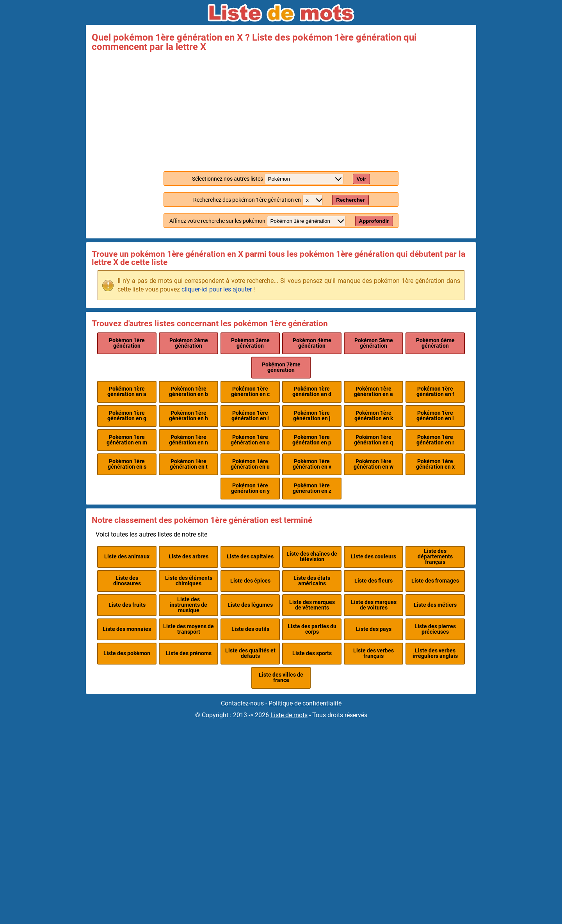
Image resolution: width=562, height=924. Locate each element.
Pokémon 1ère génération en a (127, 392)
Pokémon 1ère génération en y (250, 488)
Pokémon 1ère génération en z (312, 488)
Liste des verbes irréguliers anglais (435, 653)
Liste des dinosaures (127, 581)
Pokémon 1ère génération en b (189, 392)
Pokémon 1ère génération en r (435, 440)
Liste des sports (312, 653)
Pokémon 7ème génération (281, 367)
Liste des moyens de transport (189, 629)
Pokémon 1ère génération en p (312, 440)
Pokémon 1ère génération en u (250, 464)
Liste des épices (250, 581)
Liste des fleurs (373, 581)
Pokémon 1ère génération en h (189, 416)
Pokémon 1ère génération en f (435, 392)
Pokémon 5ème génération (374, 343)
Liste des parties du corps (312, 629)
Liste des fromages (435, 581)
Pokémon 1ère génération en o (250, 440)
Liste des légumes (250, 605)
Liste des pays (374, 629)
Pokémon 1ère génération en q (373, 440)
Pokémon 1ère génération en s (127, 464)
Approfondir (374, 221)
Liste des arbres (189, 557)
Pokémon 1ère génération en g (127, 416)
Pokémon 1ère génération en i (250, 416)
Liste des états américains (312, 581)
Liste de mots (289, 715)
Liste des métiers (435, 605)
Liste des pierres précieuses (435, 629)
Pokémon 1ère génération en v (312, 464)
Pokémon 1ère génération (127, 343)
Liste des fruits (127, 605)
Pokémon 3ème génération (250, 343)
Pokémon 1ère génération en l (435, 416)
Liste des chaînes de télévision (312, 557)
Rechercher (350, 200)
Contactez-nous (242, 703)
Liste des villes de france (281, 678)
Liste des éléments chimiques (189, 581)
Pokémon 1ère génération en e (373, 392)
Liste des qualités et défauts (250, 653)
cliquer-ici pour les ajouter (217, 289)
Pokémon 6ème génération (435, 343)
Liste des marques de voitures (374, 605)
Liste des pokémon (127, 653)
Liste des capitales (250, 557)
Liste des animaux (127, 557)
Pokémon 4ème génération (312, 343)
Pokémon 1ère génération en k (374, 416)
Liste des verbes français (373, 653)
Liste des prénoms (189, 653)
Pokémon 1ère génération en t (189, 464)
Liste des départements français (435, 557)
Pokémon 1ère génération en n (189, 440)
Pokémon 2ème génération (189, 343)
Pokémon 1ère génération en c (250, 392)
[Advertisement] (281, 110)
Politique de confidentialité (305, 703)
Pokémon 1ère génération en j (312, 416)
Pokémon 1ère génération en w (373, 464)
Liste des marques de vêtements (312, 605)
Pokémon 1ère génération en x (435, 464)
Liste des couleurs (373, 557)
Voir (362, 179)
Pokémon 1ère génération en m (127, 440)
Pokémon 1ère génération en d (312, 392)
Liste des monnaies (127, 629)
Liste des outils (250, 629)
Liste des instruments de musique (189, 605)
